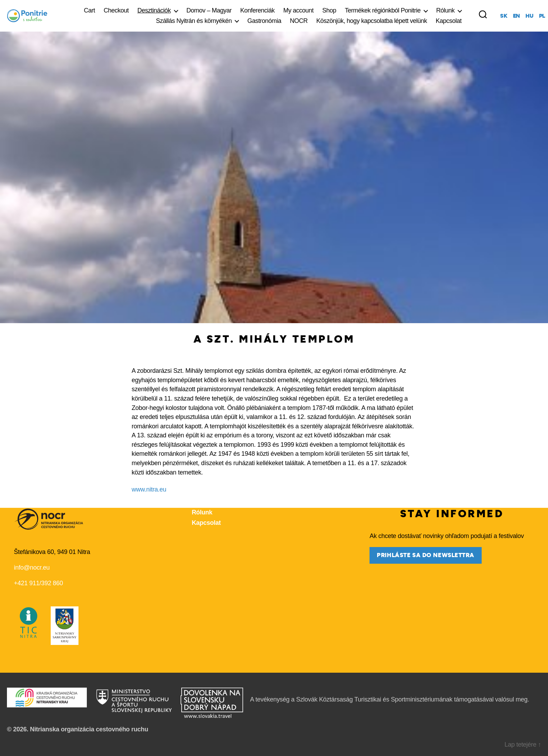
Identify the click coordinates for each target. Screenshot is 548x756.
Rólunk (445, 10)
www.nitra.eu (149, 489)
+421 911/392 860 (38, 583)
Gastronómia (264, 21)
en (516, 16)
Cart (90, 10)
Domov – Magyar (209, 10)
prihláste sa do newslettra (426, 555)
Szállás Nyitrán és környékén (194, 21)
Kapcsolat (449, 21)
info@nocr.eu (32, 568)
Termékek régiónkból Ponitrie (383, 10)
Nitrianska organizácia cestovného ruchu (89, 729)
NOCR (299, 21)
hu (529, 16)
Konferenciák (258, 10)
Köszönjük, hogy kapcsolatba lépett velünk (372, 21)
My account (298, 10)
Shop (329, 10)
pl (542, 16)
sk (504, 16)
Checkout (116, 10)
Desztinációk (154, 10)
